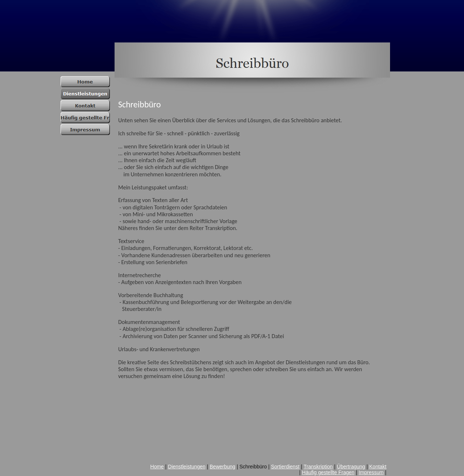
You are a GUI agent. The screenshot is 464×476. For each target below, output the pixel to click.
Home (157, 467)
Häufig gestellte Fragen (328, 472)
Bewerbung (222, 467)
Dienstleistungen (187, 467)
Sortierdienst (285, 467)
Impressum (371, 472)
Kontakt (378, 467)
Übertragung (351, 467)
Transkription (318, 467)
